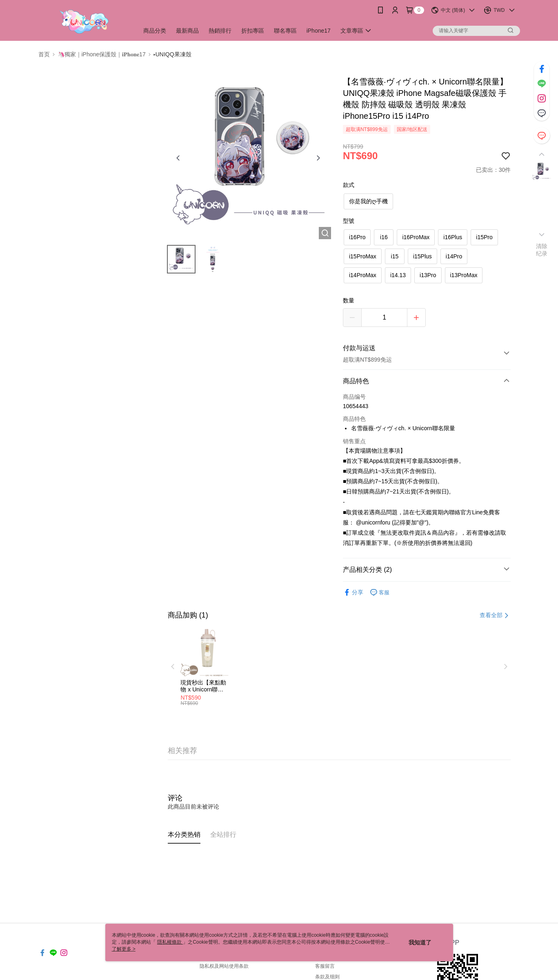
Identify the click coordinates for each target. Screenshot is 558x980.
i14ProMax (363, 275)
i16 (384, 237)
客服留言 (325, 966)
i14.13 (398, 275)
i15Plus (422, 256)
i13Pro (428, 275)
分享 (353, 592)
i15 (395, 256)
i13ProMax (464, 275)
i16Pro (357, 237)
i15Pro (484, 237)
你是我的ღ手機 (368, 201)
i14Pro (454, 256)
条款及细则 (327, 977)
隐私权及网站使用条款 (224, 966)
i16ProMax (416, 237)
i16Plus (453, 237)
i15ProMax (363, 256)
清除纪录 (542, 250)
